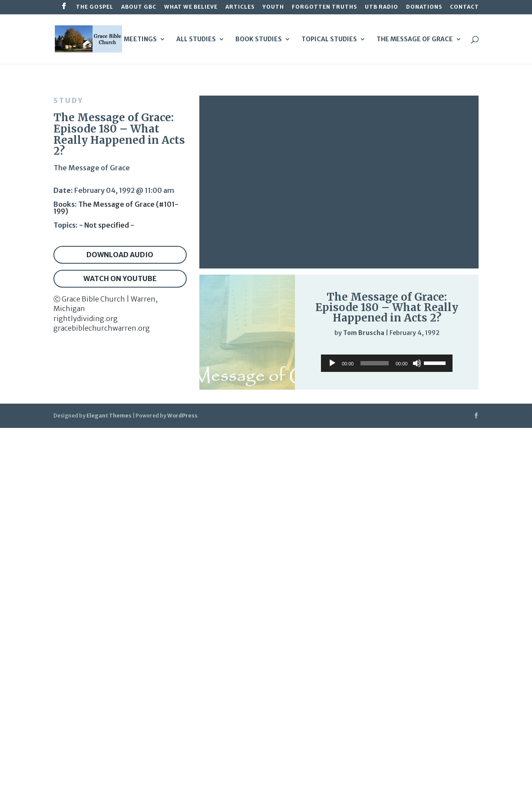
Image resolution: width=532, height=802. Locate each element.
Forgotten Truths (324, 7)
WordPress (182, 416)
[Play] (319, 350)
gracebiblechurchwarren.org (102, 328)
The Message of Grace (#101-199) (116, 208)
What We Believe (191, 7)
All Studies (196, 40)
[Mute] (432, 351)
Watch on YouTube (120, 278)
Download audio (120, 255)
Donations (424, 7)
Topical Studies (329, 40)
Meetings (140, 40)
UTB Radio (382, 7)
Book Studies (259, 40)
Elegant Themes (109, 416)
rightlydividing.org (86, 318)
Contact (464, 7)
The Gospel (95, 7)
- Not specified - (107, 225)
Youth (273, 7)
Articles (240, 7)
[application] (387, 351)
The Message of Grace (415, 40)
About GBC (139, 7)
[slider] (449, 351)
